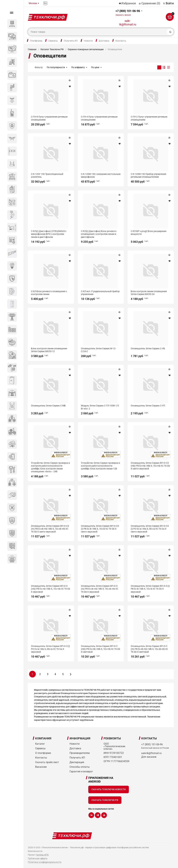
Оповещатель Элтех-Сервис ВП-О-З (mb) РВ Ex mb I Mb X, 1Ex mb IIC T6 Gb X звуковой (51, 589)
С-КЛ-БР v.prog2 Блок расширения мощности (149, 233)
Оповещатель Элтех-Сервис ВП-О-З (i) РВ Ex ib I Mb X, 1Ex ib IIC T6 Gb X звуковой (150, 589)
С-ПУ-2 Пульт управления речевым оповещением (149, 118)
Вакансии (41, 767)
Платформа (36, 41)
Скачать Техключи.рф (105, 800)
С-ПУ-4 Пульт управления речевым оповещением (99, 118)
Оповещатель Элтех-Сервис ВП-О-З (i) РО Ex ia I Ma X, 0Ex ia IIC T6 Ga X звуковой (51, 649)
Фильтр (39, 67)
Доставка (104, 41)
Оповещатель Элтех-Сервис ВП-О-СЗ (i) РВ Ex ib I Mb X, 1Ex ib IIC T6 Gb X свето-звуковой (100, 529)
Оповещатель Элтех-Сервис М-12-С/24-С (98, 350)
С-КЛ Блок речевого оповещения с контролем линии (49, 293)
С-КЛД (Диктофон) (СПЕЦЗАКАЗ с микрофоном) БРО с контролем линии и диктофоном (49, 234)
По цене (95, 67)
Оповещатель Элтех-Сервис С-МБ (48, 406)
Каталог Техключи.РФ (52, 49)
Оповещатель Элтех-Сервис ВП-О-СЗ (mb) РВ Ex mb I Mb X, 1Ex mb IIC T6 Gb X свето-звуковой (150, 466)
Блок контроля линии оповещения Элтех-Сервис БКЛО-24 (149, 293)
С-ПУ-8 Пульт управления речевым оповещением (49, 118)
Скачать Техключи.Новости (109, 789)
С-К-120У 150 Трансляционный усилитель (47, 175)
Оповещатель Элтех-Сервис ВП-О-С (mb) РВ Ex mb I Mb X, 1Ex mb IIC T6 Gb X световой (101, 649)
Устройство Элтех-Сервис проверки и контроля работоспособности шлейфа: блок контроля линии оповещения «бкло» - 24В (51, 467)
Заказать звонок (123, 15)
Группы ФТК (42, 855)
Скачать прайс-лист (47, 762)
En (45, 3)
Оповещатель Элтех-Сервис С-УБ (148, 348)
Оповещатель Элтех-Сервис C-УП (148, 406)
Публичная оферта (38, 858)
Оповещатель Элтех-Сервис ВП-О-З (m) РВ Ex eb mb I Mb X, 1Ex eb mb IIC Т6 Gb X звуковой (100, 589)
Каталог (40, 744)
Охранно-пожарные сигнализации (86, 49)
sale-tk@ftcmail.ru (128, 23)
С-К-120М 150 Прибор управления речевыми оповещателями (148, 175)
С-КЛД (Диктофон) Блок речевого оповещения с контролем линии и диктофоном (99, 234)
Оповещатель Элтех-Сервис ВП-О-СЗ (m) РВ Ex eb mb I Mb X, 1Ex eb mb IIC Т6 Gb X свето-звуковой (50, 529)
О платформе (43, 753)
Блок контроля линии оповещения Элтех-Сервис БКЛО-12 (49, 350)
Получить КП (71, 41)
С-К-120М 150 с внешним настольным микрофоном (101, 175)
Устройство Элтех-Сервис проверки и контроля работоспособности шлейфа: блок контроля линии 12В (100, 466)
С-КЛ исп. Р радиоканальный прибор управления (100, 293)
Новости (88, 41)
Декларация (77, 762)
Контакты (121, 41)
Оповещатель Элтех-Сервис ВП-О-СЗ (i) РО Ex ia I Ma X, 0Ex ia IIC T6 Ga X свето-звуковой (150, 529)
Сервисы (53, 41)
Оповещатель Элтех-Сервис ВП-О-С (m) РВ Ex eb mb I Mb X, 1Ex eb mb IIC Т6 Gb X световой (149, 649)
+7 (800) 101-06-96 (128, 13)
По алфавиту (78, 67)
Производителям (80, 753)
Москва (33, 3)
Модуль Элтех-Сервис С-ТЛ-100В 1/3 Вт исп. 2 (100, 407)
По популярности (56, 67)
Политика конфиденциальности (45, 862)
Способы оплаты (80, 767)
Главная (32, 49)
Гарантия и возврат (81, 771)
